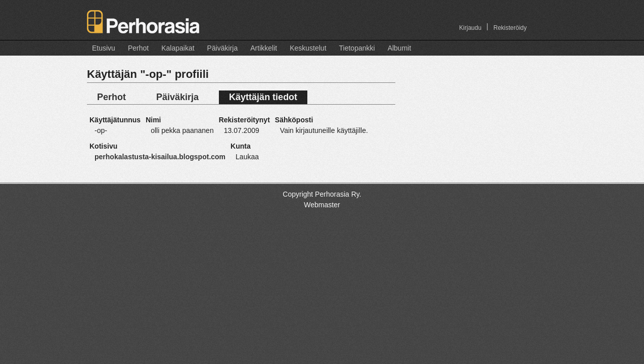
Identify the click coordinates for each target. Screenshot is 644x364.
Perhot (138, 48)
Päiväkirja (223, 48)
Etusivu (104, 48)
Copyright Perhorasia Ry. (322, 194)
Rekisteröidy (510, 28)
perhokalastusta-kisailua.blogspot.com (160, 157)
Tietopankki (357, 48)
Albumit (400, 48)
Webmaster (322, 205)
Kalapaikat (178, 48)
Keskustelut (308, 48)
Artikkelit (264, 48)
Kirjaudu (470, 28)
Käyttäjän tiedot (263, 97)
